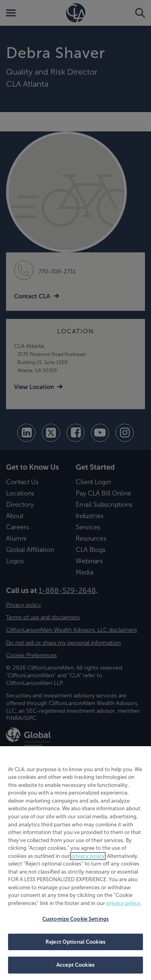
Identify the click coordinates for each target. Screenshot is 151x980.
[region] (75, 863)
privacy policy (88, 856)
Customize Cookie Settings (75, 919)
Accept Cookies (75, 965)
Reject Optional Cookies (75, 942)
